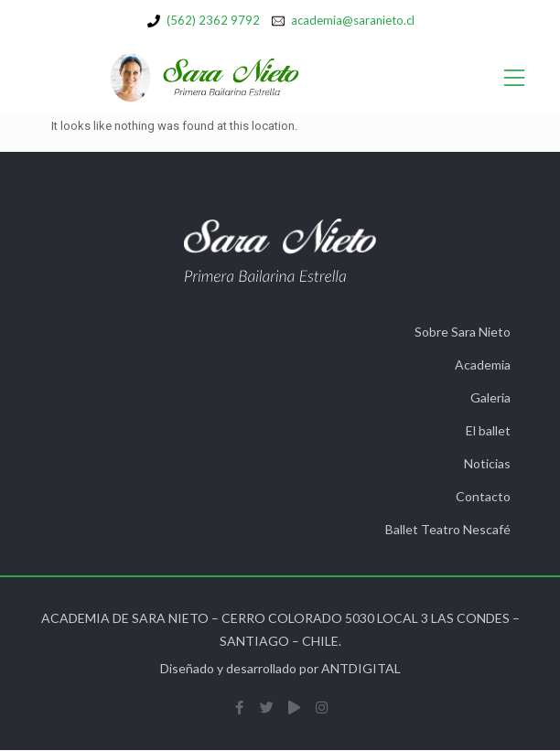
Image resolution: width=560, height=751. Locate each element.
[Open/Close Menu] (515, 78)
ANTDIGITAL (361, 668)
